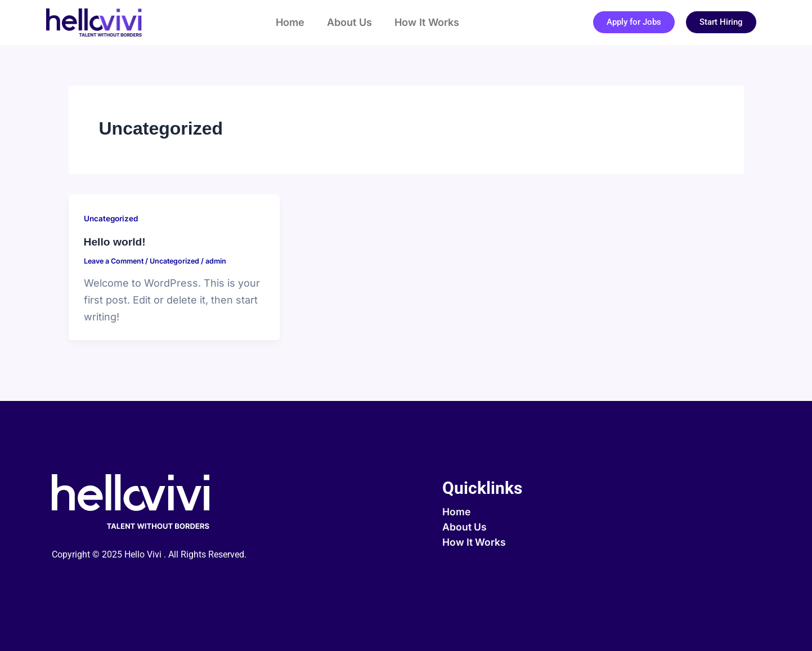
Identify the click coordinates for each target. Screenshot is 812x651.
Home (290, 22)
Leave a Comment (116, 261)
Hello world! (116, 242)
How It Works (427, 22)
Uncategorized (112, 218)
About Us (349, 22)
